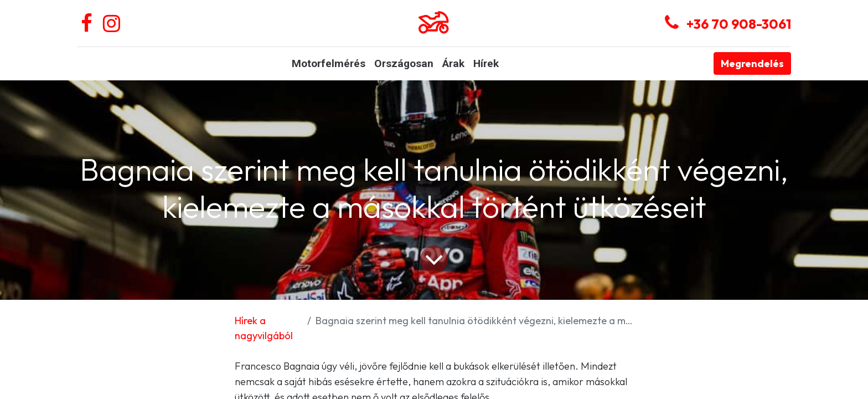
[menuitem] (329, 64)
